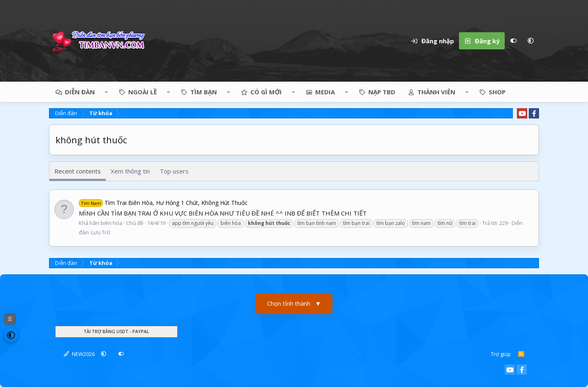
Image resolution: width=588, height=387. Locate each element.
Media (325, 92)
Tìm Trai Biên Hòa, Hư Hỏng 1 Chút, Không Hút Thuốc (163, 203)
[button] (530, 41)
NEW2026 (79, 354)
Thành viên (436, 92)
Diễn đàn (80, 92)
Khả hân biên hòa (101, 223)
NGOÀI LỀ (143, 92)
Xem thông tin (130, 171)
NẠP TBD (382, 92)
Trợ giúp (501, 354)
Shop (497, 92)
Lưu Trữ (101, 232)
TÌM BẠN (204, 92)
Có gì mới (266, 92)
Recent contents (78, 171)
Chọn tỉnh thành (294, 304)
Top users (174, 171)
